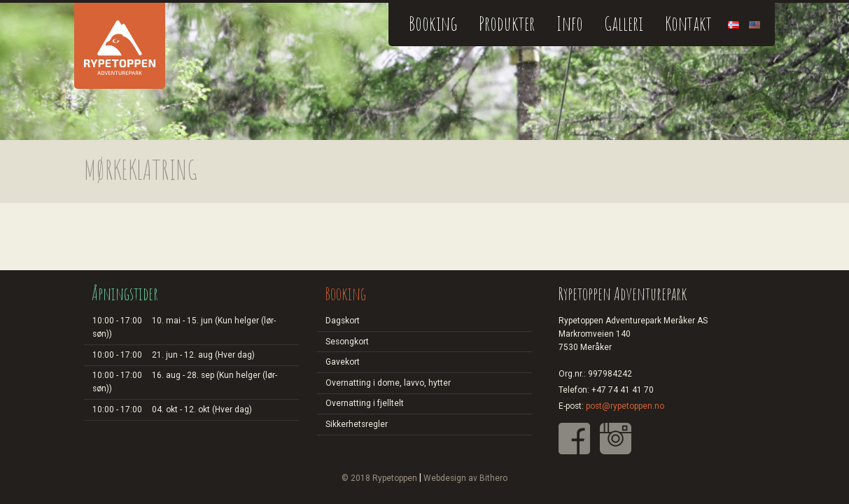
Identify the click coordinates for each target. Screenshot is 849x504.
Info (570, 23)
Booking (433, 23)
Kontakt (688, 23)
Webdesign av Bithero (465, 478)
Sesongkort (347, 342)
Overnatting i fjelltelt (365, 403)
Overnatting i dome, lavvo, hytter (388, 383)
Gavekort (343, 362)
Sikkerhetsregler (357, 424)
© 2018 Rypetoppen (379, 478)
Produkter (507, 23)
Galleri (624, 23)
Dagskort (343, 321)
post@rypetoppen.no (625, 406)
